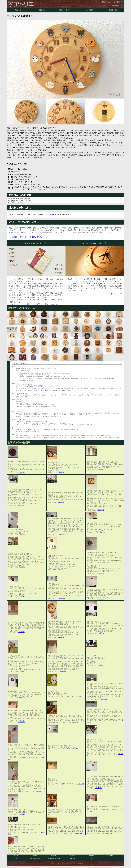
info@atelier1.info (117, 6)
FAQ (16, 858)
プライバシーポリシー (35, 858)
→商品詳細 (22, 473)
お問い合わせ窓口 (51, 215)
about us (73, 858)
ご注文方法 (91, 856)
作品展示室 (113, 10)
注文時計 (42, 10)
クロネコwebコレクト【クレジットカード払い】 (41, 387)
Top (91, 858)
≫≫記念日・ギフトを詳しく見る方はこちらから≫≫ (28, 237)
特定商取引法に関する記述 (54, 858)
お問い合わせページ (33, 429)
